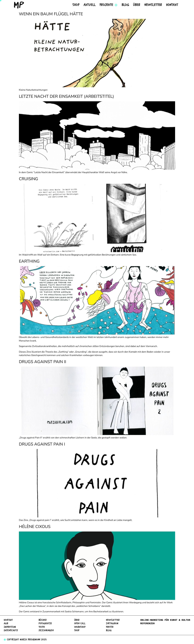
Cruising (28, 179)
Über (137, 5)
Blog (125, 5)
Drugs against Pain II (43, 362)
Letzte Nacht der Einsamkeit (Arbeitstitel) (66, 96)
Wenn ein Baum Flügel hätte (51, 14)
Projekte (109, 5)
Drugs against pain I (42, 444)
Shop (76, 5)
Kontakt (172, 5)
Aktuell (90, 5)
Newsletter (153, 5)
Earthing (29, 261)
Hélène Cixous (35, 527)
